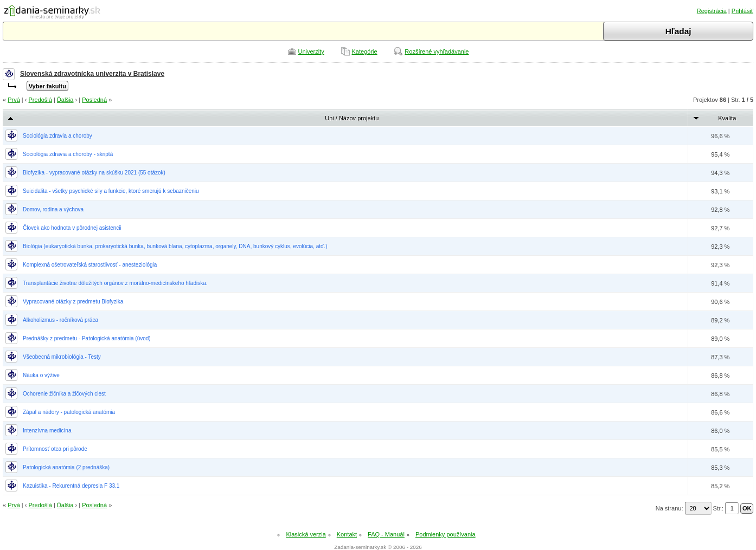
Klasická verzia (306, 534)
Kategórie (365, 51)
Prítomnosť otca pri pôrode (55, 449)
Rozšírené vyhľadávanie (437, 51)
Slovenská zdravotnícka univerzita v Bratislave (92, 74)
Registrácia (712, 11)
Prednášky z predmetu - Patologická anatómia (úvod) (87, 338)
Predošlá (40, 100)
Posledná (94, 100)
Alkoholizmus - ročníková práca (60, 320)
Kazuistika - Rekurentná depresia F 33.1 (71, 486)
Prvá (14, 100)
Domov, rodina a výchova (53, 209)
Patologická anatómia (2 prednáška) (66, 467)
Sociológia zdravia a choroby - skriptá (68, 154)
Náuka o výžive (41, 375)
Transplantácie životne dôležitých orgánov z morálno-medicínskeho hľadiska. (115, 283)
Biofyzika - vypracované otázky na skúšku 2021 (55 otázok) (94, 173)
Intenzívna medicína (47, 431)
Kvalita (727, 118)
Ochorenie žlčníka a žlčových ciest (64, 394)
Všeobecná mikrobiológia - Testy (62, 357)
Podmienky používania (446, 534)
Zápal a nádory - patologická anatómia (69, 412)
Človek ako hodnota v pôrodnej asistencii (72, 228)
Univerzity (311, 51)
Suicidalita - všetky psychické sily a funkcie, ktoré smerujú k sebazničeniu (111, 191)
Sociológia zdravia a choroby (57, 136)
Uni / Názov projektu (352, 118)
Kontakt (347, 534)
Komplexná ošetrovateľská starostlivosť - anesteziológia (90, 265)
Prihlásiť (742, 11)
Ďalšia (65, 100)
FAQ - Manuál (386, 534)
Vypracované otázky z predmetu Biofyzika (73, 302)
